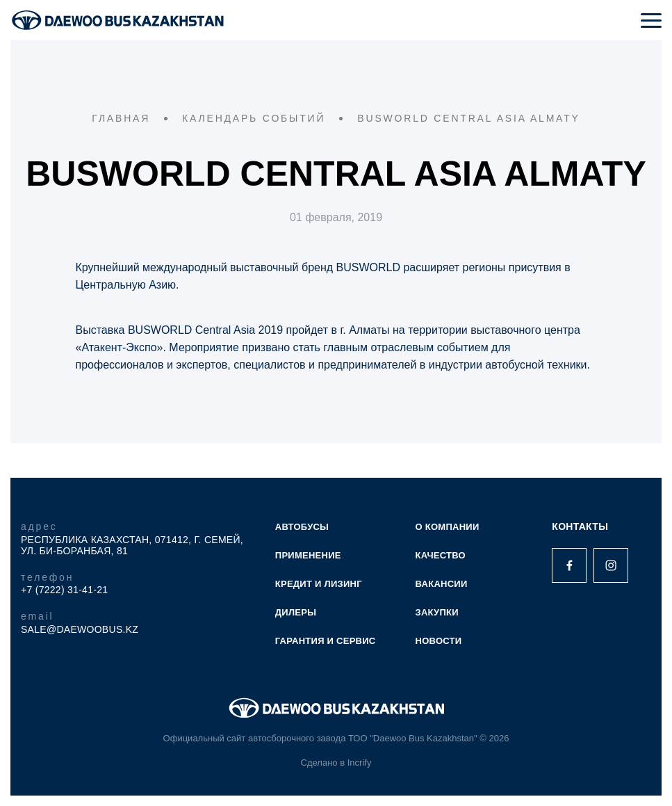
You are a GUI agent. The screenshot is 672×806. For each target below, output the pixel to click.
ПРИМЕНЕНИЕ (308, 555)
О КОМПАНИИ (448, 527)
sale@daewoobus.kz (80, 629)
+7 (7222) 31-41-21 (64, 590)
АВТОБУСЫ (302, 527)
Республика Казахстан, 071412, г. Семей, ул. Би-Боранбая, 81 (132, 545)
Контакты (580, 526)
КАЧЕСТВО (441, 555)
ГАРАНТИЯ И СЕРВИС (326, 641)
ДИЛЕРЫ (296, 612)
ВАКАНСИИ (442, 584)
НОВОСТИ (439, 641)
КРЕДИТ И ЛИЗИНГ (319, 584)
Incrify (360, 763)
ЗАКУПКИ (437, 612)
